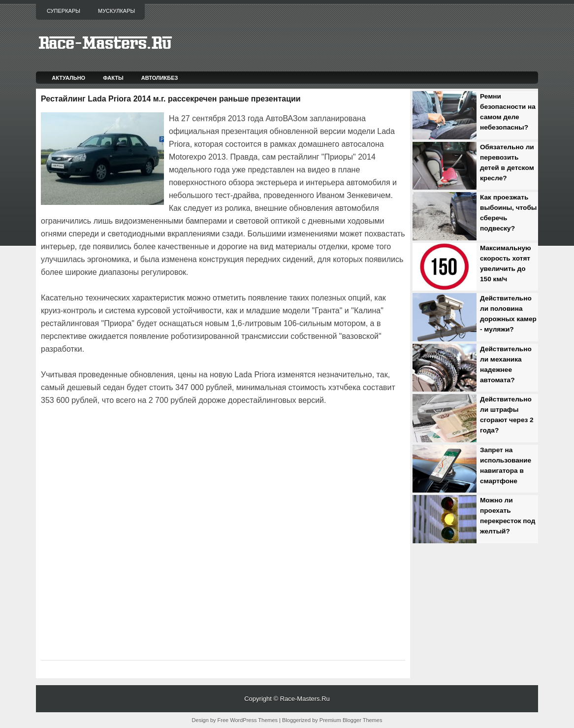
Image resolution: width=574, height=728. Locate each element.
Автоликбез (160, 78)
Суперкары (64, 11)
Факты (113, 78)
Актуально (68, 78)
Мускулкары (116, 11)
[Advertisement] (156, 434)
